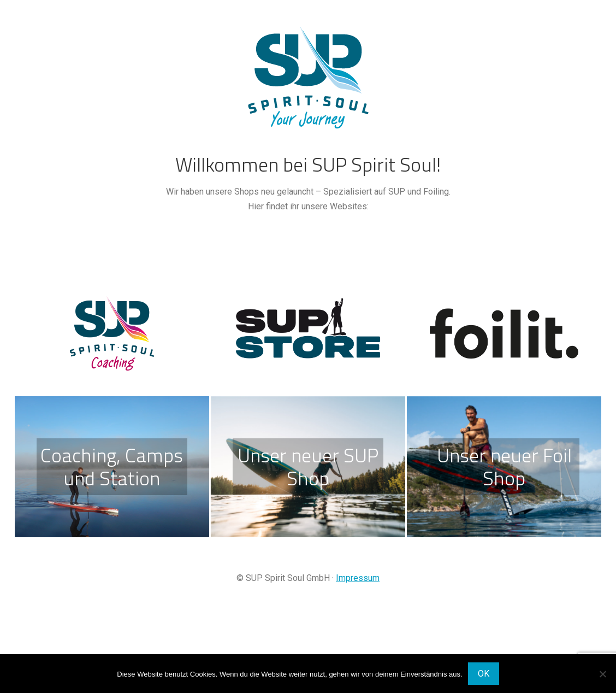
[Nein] (602, 674)
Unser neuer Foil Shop (504, 466)
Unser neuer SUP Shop (308, 466)
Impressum (358, 578)
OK (484, 674)
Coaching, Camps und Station (112, 466)
